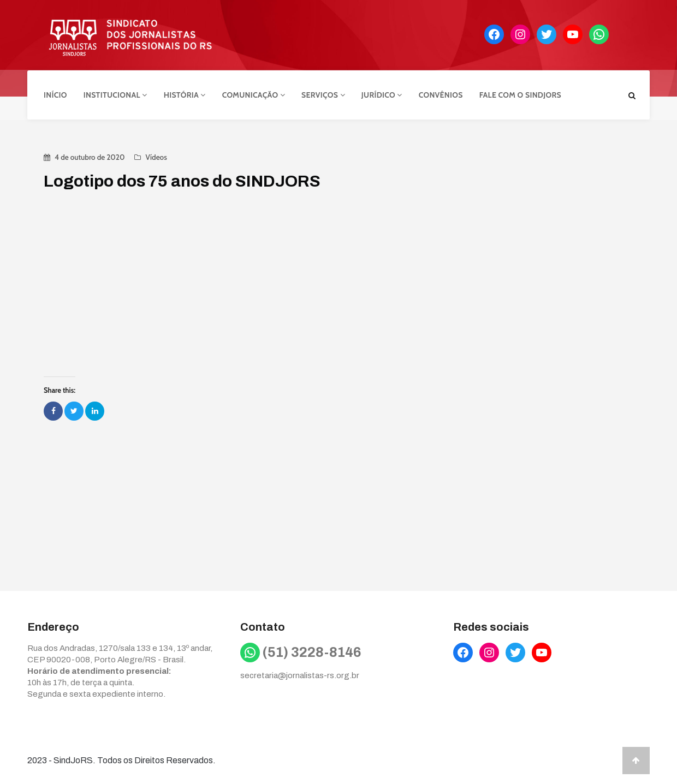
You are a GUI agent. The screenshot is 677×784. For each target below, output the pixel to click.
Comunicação (254, 94)
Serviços (323, 94)
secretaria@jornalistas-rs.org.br (300, 674)
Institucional (115, 94)
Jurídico (382, 94)
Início (55, 94)
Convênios (441, 94)
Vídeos (156, 156)
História (185, 94)
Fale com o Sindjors (520, 94)
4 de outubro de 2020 (90, 156)
